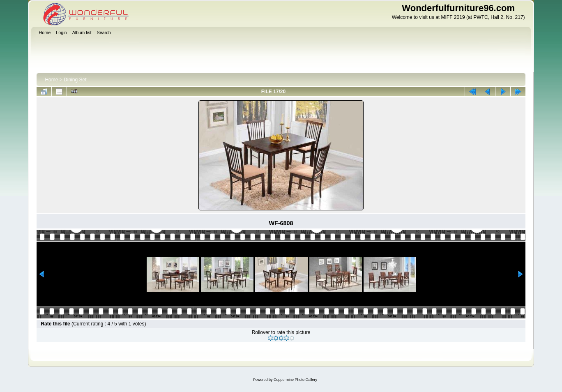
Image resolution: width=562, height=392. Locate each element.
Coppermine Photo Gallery (295, 380)
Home (51, 80)
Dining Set (75, 80)
